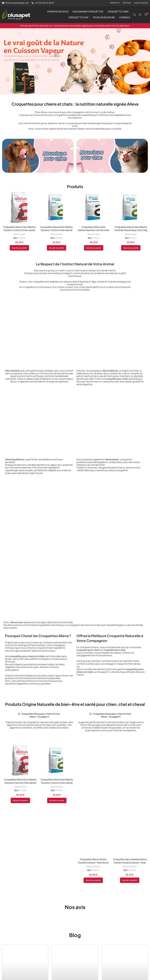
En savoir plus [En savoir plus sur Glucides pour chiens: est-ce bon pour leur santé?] (115, 950)
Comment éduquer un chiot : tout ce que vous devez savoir (74, 928)
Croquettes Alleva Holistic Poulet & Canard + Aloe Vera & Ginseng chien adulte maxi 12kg (93, 743)
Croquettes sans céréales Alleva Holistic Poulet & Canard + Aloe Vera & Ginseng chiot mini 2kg (130, 768)
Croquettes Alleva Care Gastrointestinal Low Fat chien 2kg (94, 230)
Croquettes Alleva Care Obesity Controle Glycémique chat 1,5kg (131, 229)
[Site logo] (16, 14)
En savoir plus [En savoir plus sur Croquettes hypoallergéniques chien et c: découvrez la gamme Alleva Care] (15, 960)
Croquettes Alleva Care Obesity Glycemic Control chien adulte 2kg (56, 230)
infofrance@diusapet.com (17, 3)
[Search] (134, 15)
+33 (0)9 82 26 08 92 (44, 3)
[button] (19, 248)
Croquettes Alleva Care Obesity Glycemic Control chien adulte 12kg (19, 230)
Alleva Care (19, 234)
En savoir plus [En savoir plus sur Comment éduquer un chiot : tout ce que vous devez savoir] (65, 950)
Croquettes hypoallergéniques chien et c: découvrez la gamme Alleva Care (24, 930)
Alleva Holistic (93, 747)
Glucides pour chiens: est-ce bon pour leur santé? (124, 928)
